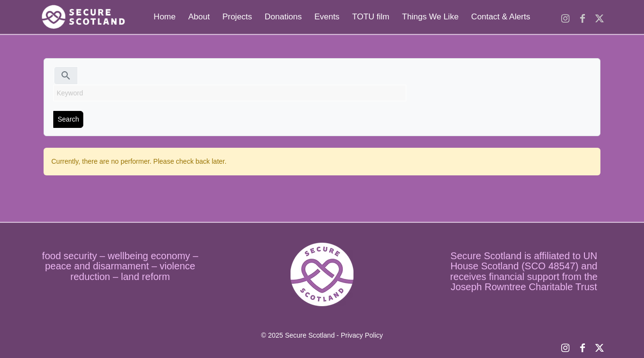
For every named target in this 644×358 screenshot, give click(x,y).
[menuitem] (164, 17)
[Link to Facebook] (582, 16)
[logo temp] (82, 17)
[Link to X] (599, 16)
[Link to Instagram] (565, 16)
